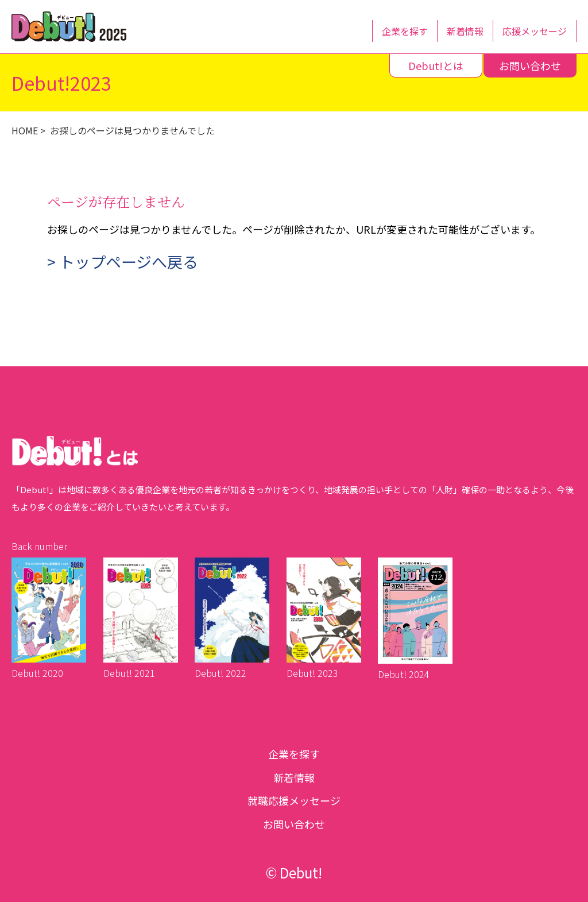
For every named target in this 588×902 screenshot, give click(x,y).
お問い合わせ (530, 65)
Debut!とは (436, 65)
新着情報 (465, 31)
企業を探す (405, 31)
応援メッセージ (535, 31)
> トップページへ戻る (123, 262)
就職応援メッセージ (294, 800)
